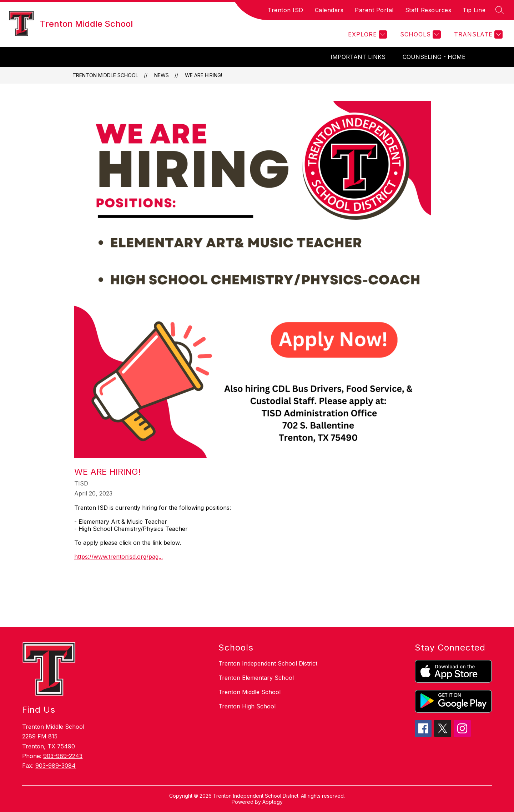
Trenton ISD (286, 10)
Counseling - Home (434, 57)
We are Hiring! (203, 75)
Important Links (358, 57)
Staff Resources (428, 10)
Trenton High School (247, 706)
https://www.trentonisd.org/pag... (119, 557)
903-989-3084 (56, 766)
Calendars (329, 10)
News (162, 75)
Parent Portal (374, 10)
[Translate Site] (477, 34)
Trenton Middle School (105, 75)
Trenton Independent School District (268, 663)
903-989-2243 (63, 756)
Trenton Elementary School (256, 678)
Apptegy (273, 802)
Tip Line (474, 10)
